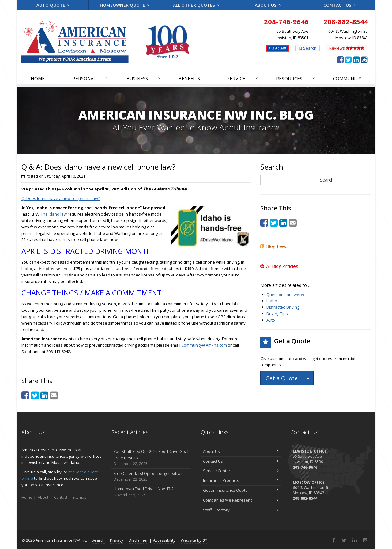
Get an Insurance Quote (241, 490)
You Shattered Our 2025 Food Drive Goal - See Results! (151, 458)
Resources (296, 78)
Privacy (117, 540)
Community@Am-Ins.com (204, 345)
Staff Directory (241, 510)
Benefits (189, 78)
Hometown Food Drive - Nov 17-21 (151, 492)
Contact (61, 497)
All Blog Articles (279, 266)
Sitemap (80, 497)
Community (347, 78)
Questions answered (286, 295)
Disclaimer (138, 540)
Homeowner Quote (124, 5)
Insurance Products (241, 480)
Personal (91, 78)
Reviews (347, 48)
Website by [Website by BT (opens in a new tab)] (194, 540)
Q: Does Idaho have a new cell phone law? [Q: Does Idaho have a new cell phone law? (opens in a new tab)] (61, 198)
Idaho (272, 301)
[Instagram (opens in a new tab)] (364, 59)
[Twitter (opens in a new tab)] (348, 59)
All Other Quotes (196, 5)
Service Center (241, 471)
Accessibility (164, 540)
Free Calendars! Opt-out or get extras (151, 477)
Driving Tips (277, 314)
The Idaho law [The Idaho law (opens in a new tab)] (54, 214)
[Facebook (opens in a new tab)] (340, 59)
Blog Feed (274, 246)
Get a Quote (282, 378)
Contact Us (339, 5)
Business (144, 78)
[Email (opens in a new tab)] (54, 395)
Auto (271, 320)
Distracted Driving (283, 307)
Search (307, 48)
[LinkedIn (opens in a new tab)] (356, 59)
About (43, 497)
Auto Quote (53, 5)
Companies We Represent (241, 500)
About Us (268, 5)
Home (38, 78)
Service (243, 78)
